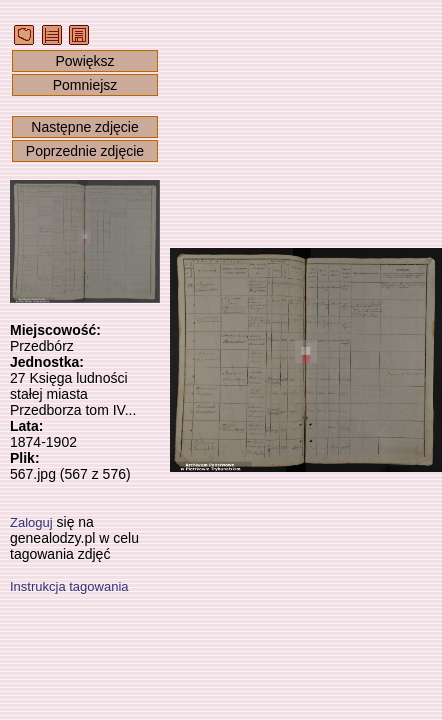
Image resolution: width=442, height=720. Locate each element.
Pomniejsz (85, 85)
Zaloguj (31, 522)
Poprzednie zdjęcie (85, 151)
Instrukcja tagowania (69, 586)
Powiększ (84, 61)
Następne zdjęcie (84, 127)
